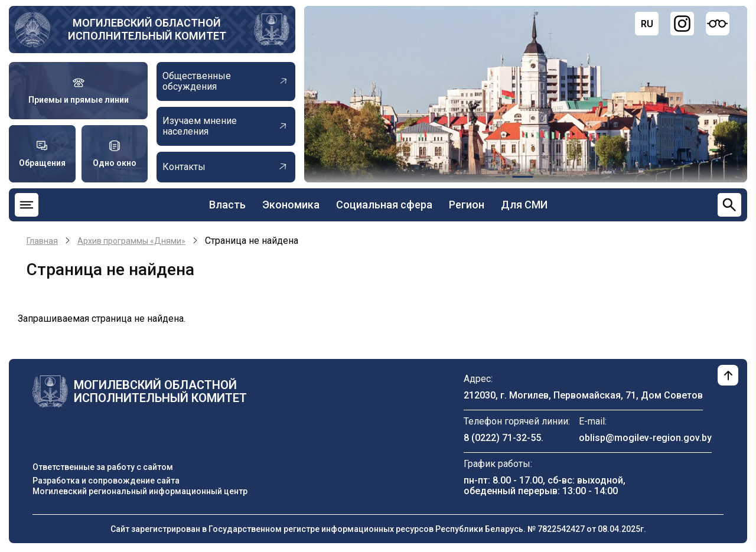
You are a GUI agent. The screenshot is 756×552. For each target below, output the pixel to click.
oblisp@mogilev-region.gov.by (645, 438)
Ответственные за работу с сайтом (103, 467)
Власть (227, 205)
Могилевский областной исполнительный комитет (147, 29)
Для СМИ (524, 205)
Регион (467, 205)
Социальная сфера (384, 205)
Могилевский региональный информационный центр (140, 491)
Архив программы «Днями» (131, 241)
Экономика (291, 205)
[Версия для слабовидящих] (718, 24)
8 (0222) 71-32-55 (502, 438)
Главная (42, 241)
